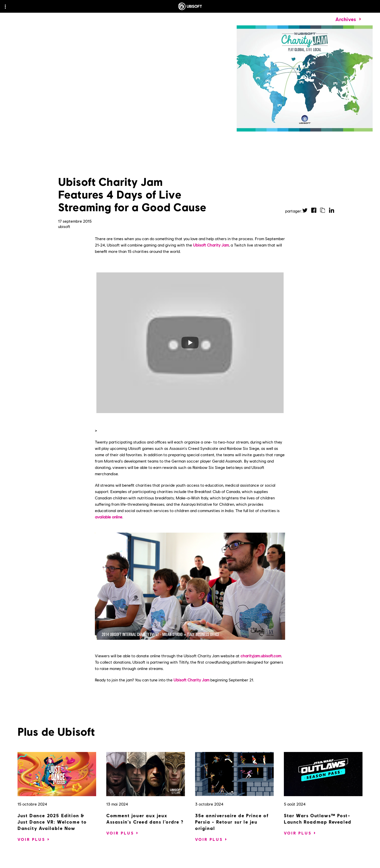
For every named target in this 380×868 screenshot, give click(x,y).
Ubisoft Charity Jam (211, 245)
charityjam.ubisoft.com (261, 656)
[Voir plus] (31, 839)
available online (109, 517)
